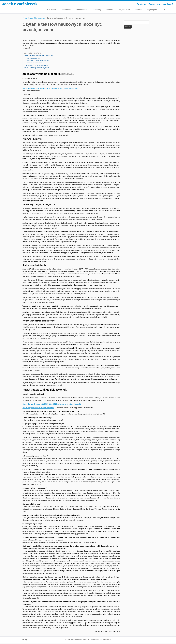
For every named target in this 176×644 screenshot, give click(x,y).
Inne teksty (97, 10)
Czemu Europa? (82, 10)
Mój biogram (152, 10)
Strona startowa (40, 19)
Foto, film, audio (124, 10)
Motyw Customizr (105, 641)
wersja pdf (26, 49)
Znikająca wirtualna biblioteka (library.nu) (38, 57)
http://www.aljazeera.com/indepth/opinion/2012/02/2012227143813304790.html (50, 89)
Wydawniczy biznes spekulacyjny (37, 66)
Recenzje (109, 10)
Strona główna (28, 19)
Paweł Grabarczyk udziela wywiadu (36, 69)
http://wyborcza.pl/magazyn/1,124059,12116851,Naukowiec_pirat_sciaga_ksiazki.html (52, 405)
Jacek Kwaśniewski (20, 7)
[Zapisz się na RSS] (24, 641)
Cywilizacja (52, 10)
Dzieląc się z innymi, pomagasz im (37, 61)
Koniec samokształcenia (34, 64)
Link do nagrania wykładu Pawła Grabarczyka (38, 409)
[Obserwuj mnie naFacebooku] (27, 641)
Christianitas (66, 10)
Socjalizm (139, 10)
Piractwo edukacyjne (33, 59)
